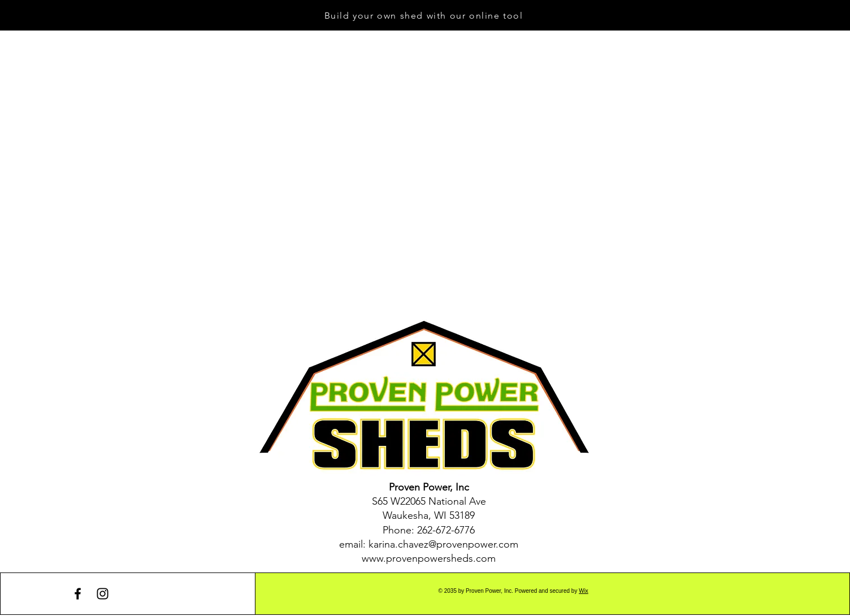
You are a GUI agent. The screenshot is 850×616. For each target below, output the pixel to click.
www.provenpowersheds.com (429, 558)
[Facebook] (78, 594)
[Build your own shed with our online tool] (425, 15)
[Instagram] (103, 594)
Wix (584, 591)
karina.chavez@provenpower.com (443, 544)
